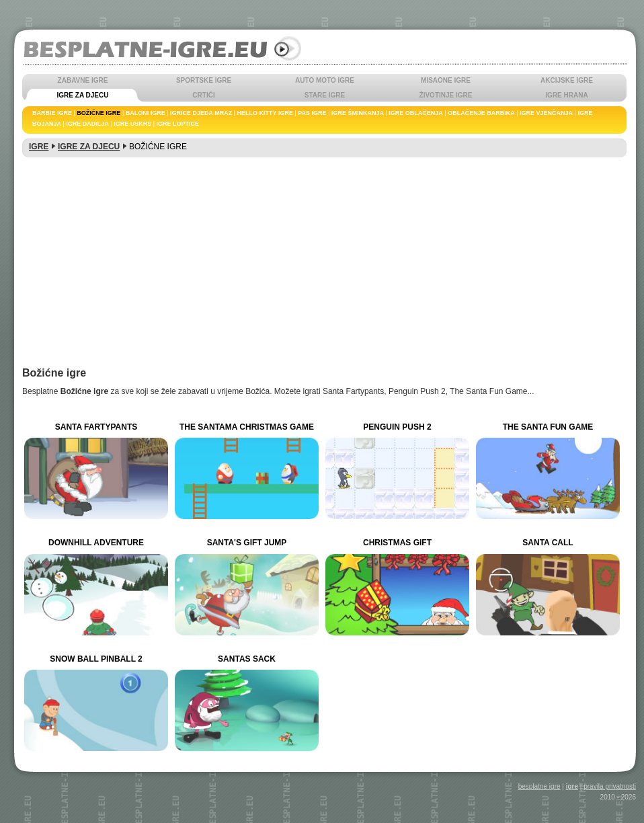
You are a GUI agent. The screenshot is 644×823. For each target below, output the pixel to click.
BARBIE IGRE (52, 113)
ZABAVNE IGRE (83, 80)
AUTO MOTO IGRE (325, 80)
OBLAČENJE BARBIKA (481, 113)
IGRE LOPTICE (178, 124)
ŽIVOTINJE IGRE (446, 95)
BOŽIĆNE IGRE (98, 113)
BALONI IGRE (146, 113)
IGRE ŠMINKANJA (358, 113)
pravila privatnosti (610, 786)
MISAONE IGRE (446, 80)
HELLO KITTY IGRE (265, 113)
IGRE (39, 147)
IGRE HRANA (566, 95)
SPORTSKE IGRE (204, 80)
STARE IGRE (325, 95)
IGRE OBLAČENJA (416, 113)
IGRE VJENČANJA (546, 113)
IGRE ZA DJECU (83, 95)
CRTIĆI (203, 95)
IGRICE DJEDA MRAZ (201, 113)
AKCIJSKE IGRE (567, 80)
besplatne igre (539, 786)
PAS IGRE (312, 113)
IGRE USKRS (132, 124)
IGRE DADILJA (87, 124)
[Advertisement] (324, 267)
